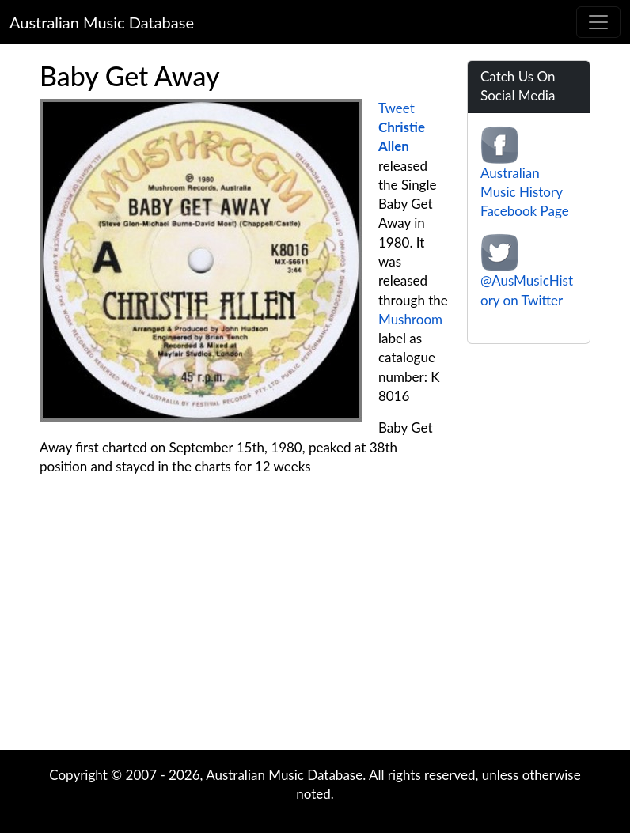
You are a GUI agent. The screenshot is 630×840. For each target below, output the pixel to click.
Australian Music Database (102, 22)
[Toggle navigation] (598, 22)
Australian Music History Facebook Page (525, 192)
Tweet (397, 108)
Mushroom (410, 319)
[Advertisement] (315, 623)
